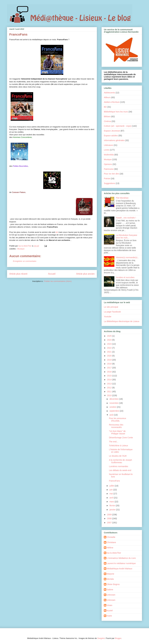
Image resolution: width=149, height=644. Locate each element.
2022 (110, 348)
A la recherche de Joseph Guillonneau (120, 461)
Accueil (52, 274)
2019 (110, 360)
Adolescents (109, 93)
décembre (114, 399)
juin (111, 490)
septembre (115, 411)
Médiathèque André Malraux (120, 569)
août (112, 415)
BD (105, 107)
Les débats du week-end (120, 470)
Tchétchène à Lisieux (119, 446)
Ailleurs (107, 97)
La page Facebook (112, 312)
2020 (110, 356)
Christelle (111, 537)
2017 (110, 368)
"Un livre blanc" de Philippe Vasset (117, 432)
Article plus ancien (85, 274)
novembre (114, 403)
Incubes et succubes (125, 277)
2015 (110, 376)
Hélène (110, 548)
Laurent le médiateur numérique (121, 563)
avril (112, 498)
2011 (110, 392)
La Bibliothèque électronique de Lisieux (122, 321)
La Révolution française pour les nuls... (127, 236)
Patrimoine (109, 169)
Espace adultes (111, 136)
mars (112, 502)
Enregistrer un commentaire (25, 261)
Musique (21, 249)
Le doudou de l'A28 (118, 456)
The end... (114, 442)
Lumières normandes (119, 466)
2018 (110, 364)
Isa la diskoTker (114, 553)
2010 (110, 395)
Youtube (108, 317)
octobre (113, 407)
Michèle (110, 579)
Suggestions (109, 183)
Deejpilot (101, 638)
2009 (110, 515)
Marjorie (111, 574)
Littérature (108, 145)
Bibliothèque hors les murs (116, 112)
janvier (113, 510)
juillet (112, 486)
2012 (110, 388)
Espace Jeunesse (112, 131)
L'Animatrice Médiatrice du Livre (121, 558)
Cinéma (107, 121)
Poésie (107, 179)
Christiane (111, 542)
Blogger (118, 638)
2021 (110, 352)
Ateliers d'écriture (112, 102)
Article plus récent (18, 274)
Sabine (110, 590)
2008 (110, 518)
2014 (110, 380)
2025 (110, 336)
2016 (110, 372)
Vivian (110, 605)
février (113, 506)
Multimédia (109, 155)
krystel (110, 611)
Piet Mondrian (122, 198)
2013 (110, 384)
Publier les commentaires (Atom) (58, 281)
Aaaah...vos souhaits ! (126, 218)
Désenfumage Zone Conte (121, 438)
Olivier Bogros (113, 584)
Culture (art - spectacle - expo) (118, 126)
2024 (110, 340)
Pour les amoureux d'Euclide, (118, 420)
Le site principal (111, 307)
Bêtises (107, 116)
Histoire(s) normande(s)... (128, 257)
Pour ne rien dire (111, 174)
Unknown (111, 595)
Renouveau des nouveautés (116, 426)
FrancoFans (114, 481)
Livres (107, 150)
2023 (110, 344)
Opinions (108, 164)
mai (111, 494)
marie (109, 616)
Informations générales (114, 140)
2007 (110, 523)
